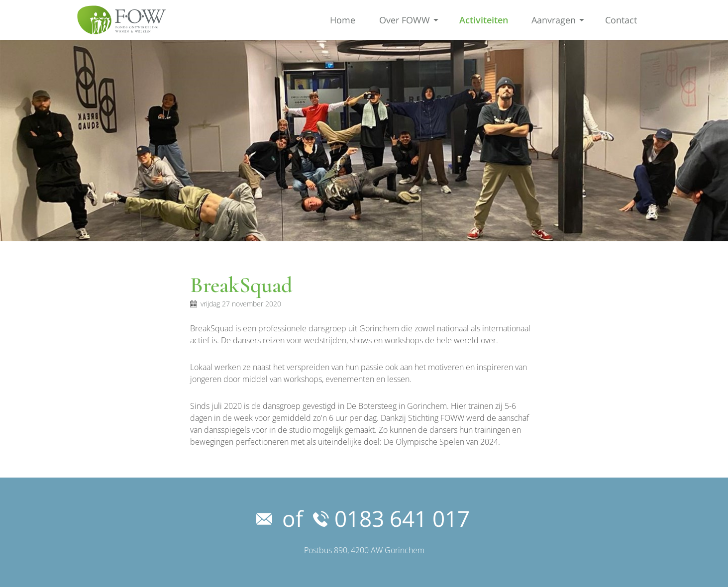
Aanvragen (554, 20)
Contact (621, 20)
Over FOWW (405, 20)
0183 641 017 (391, 518)
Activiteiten (484, 20)
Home (343, 20)
